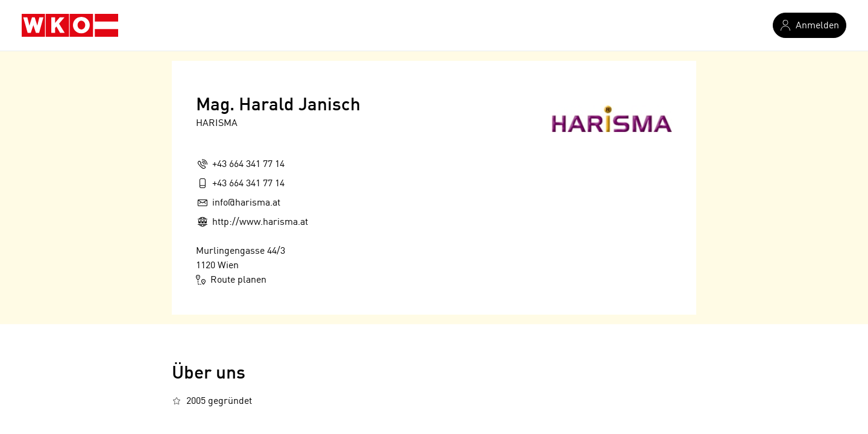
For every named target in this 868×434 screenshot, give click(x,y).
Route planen (231, 280)
